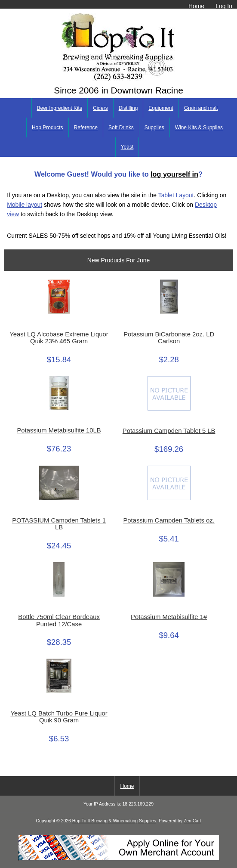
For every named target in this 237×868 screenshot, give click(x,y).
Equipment (161, 108)
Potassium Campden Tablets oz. (169, 520)
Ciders (100, 108)
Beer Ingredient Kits (60, 108)
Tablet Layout (176, 195)
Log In (224, 6)
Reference (86, 128)
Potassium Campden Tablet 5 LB (169, 431)
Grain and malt (201, 108)
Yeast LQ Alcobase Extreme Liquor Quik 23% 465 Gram (59, 338)
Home (196, 6)
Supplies (154, 128)
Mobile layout (25, 205)
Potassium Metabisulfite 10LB (59, 430)
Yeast (127, 147)
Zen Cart (192, 821)
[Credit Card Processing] (119, 859)
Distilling (128, 108)
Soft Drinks (121, 128)
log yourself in (174, 174)
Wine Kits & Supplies (199, 128)
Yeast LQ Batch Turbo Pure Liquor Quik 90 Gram (59, 717)
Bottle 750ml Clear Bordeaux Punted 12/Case (59, 620)
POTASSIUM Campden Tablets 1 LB (59, 524)
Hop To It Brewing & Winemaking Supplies (114, 821)
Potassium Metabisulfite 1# (169, 617)
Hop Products (48, 128)
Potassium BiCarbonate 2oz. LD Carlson (169, 338)
